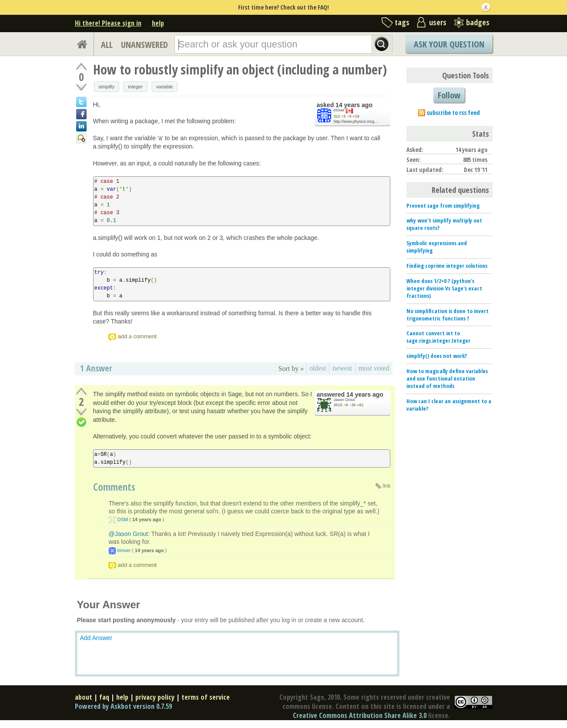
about (84, 697)
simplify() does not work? (437, 356)
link (386, 486)
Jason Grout (344, 400)
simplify (107, 87)
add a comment (138, 336)
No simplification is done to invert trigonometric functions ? (448, 315)
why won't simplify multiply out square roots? (444, 224)
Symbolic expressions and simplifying (437, 247)
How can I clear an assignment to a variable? (449, 405)
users (438, 22)
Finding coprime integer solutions (447, 266)
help (158, 23)
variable (165, 87)
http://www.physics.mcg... (356, 121)
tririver (339, 110)
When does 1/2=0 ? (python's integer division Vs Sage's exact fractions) (444, 288)
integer (135, 87)
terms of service (206, 697)
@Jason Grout (128, 534)
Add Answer (96, 638)
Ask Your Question (449, 44)
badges (478, 22)
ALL (107, 45)
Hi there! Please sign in (108, 23)
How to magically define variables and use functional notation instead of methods (447, 378)
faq (104, 697)
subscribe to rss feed (453, 113)
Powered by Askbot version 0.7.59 (123, 706)
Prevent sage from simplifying (443, 206)
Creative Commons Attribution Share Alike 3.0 (360, 715)
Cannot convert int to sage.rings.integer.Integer (438, 337)
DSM (123, 519)
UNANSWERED (144, 45)
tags (402, 22)
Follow (449, 95)
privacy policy (155, 697)
